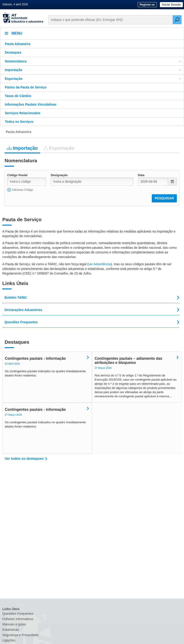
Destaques (13, 52)
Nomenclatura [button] (93, 61)
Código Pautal (17, 175)
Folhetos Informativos (18, 619)
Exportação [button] (93, 79)
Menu (14, 33)
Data (141, 175)
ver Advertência (100, 264)
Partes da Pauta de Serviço (26, 87)
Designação (59, 175)
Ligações (9, 640)
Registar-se (147, 5)
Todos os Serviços (19, 122)
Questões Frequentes (18, 614)
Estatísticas (11, 630)
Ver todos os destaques (24, 458)
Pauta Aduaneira (18, 44)
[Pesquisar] (177, 20)
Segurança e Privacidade (20, 635)
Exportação (59, 148)
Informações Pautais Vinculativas (31, 104)
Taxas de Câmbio (18, 96)
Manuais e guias (14, 624)
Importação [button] (93, 70)
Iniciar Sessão (171, 5)
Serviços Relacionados (23, 113)
